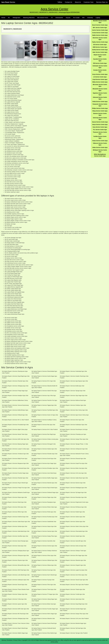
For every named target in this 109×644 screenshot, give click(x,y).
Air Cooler (76, 18)
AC (9, 18)
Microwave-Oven (43, 18)
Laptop (98, 18)
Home (3, 18)
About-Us (78, 2)
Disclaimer (10, 640)
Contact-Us (69, 2)
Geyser (68, 18)
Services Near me (102, 2)
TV (52, 18)
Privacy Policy (17, 640)
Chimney (90, 18)
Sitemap (4, 640)
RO (83, 18)
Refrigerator (17, 18)
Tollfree (60, 2)
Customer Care (89, 2)
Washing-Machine (29, 18)
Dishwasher (59, 18)
